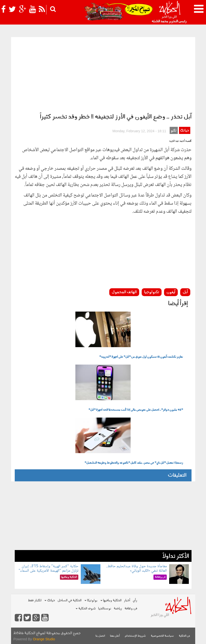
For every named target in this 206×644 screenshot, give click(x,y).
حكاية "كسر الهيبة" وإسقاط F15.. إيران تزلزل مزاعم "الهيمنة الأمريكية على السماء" (48, 569)
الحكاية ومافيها (111, 600)
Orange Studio (44, 639)
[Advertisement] (103, 74)
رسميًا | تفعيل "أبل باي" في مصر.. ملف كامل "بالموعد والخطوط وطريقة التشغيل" (134, 463)
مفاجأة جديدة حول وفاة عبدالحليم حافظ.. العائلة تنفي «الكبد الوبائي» (136, 569)
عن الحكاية (185, 636)
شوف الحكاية (86, 609)
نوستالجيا (105, 609)
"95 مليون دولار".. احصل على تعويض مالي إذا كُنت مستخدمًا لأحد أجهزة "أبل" (136, 410)
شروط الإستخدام (135, 636)
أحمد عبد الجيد (177, 141)
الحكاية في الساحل (69, 600)
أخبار (127, 600)
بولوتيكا (91, 600)
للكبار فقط (35, 600)
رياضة (118, 609)
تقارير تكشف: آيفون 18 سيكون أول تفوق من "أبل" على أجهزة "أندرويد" (141, 357)
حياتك (185, 131)
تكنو (174, 131)
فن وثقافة (131, 609)
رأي (135, 600)
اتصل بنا (100, 636)
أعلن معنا (115, 636)
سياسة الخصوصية (162, 636)
